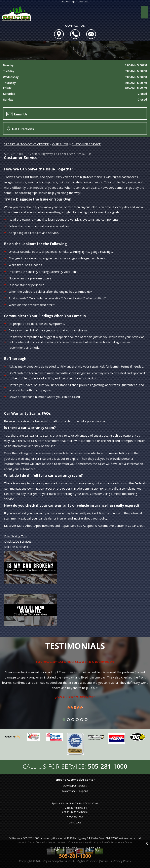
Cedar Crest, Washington (95, 661)
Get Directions (20, 129)
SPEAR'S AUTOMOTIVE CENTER (26, 144)
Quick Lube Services (18, 541)
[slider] (75, 707)
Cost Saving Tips (15, 536)
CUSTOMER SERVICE (86, 144)
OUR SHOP (60, 144)
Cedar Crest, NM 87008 (75, 154)
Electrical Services (51, 661)
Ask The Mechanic (16, 547)
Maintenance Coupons (75, 791)
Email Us (17, 114)
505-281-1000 (14, 154)
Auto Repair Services (75, 786)
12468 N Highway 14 (43, 154)
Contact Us (75, 823)
